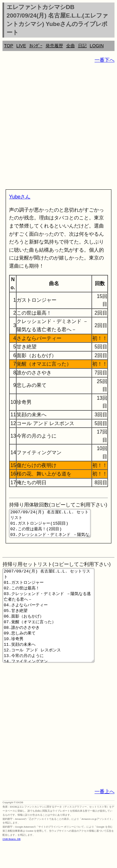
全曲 (71, 46)
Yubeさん (20, 197)
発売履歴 (54, 46)
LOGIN (97, 46)
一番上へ (105, 816)
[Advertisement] (58, 128)
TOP (9, 46)
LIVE (21, 46)
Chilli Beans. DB (12, 863)
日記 (82, 46)
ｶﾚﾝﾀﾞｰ (36, 46)
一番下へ (105, 60)
